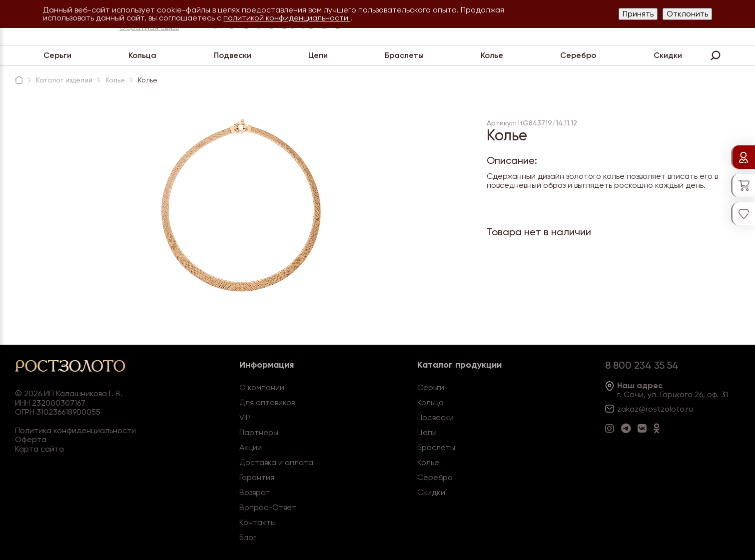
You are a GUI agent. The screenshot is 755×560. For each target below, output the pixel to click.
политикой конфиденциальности (287, 18)
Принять (638, 14)
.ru (689, 409)
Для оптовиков (267, 402)
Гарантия (257, 477)
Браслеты (404, 55)
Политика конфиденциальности (75, 430)
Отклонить (687, 14)
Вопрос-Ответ (268, 507)
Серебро (578, 55)
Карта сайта (39, 449)
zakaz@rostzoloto (651, 409)
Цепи (318, 55)
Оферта (31, 439)
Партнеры (259, 432)
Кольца (142, 55)
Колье (492, 55)
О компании (262, 387)
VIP (245, 417)
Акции (251, 447)
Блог (248, 537)
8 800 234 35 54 (642, 365)
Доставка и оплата (276, 462)
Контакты (258, 522)
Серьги (57, 55)
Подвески (233, 55)
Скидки (668, 55)
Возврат (255, 492)
